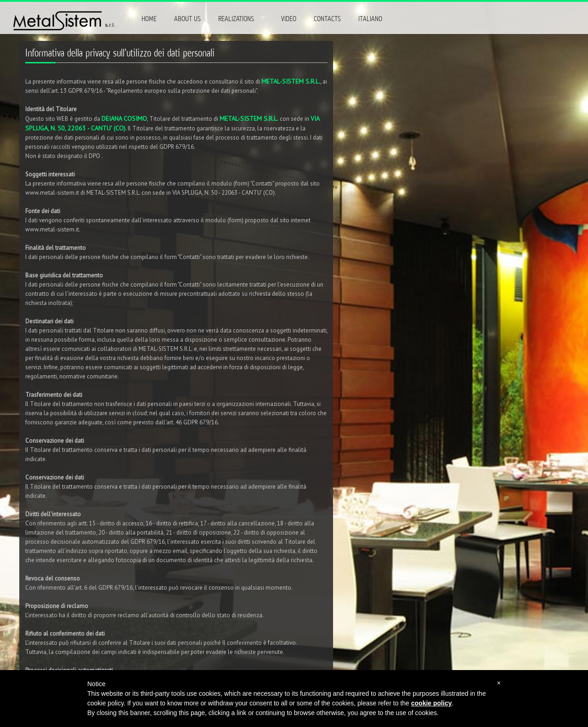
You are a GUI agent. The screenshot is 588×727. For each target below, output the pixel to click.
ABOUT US (187, 19)
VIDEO (289, 19)
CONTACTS (327, 19)
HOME (149, 19)
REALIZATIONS (236, 19)
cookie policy (432, 703)
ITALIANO (370, 19)
